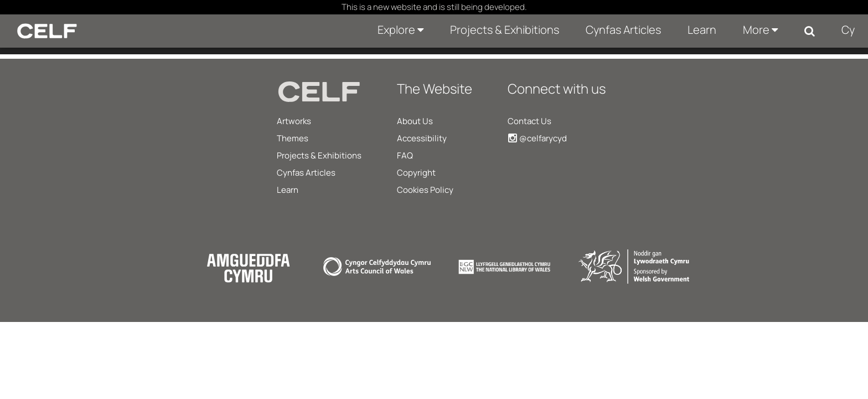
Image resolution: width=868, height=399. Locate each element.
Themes (293, 138)
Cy (848, 30)
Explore (401, 30)
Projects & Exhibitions (505, 30)
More (760, 30)
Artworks (294, 121)
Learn (702, 30)
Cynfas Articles (623, 30)
